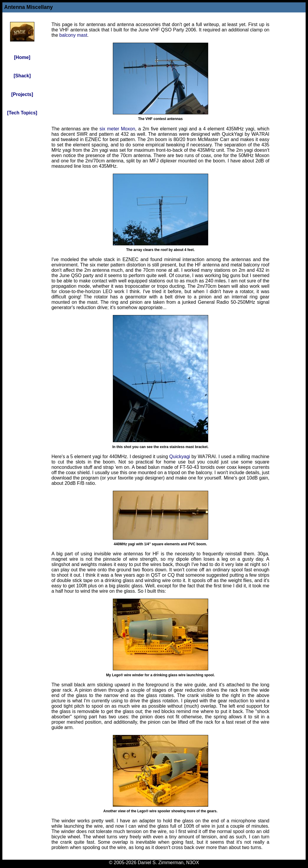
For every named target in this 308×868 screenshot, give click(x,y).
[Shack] (22, 76)
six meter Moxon (117, 129)
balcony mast (73, 35)
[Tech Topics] (22, 113)
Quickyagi (180, 457)
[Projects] (22, 94)
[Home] (22, 57)
